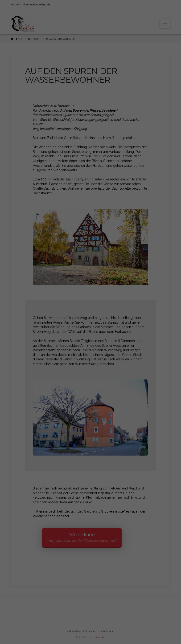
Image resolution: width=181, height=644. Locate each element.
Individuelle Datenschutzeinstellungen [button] (90, 372)
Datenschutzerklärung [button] (92, 383)
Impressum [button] (116, 383)
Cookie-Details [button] (67, 383)
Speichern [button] (91, 359)
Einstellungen (48, 317)
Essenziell (56, 328)
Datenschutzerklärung (78, 312)
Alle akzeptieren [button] (91, 345)
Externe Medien (118, 328)
